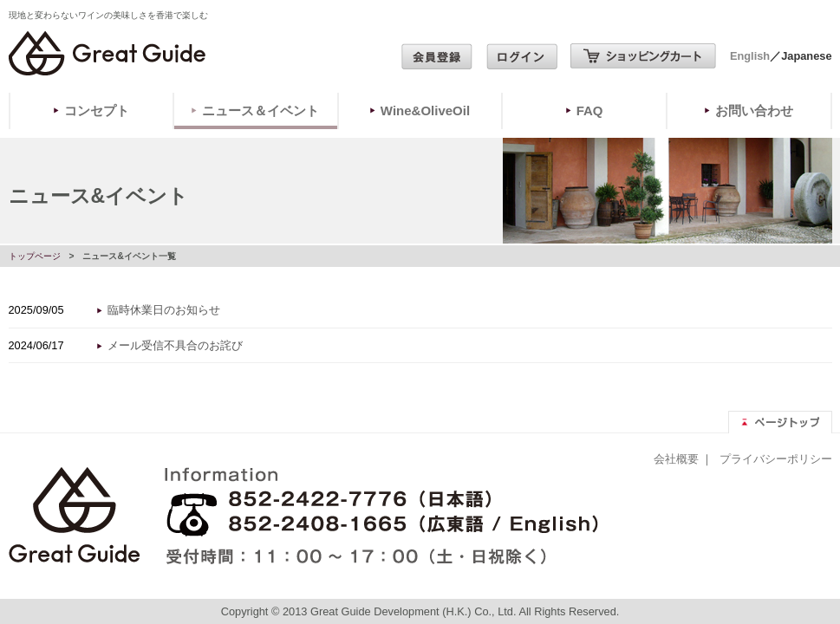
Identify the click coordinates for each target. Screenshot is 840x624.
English (750, 56)
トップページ (35, 256)
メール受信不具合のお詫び (175, 345)
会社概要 (676, 459)
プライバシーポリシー (776, 459)
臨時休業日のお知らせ (164, 310)
